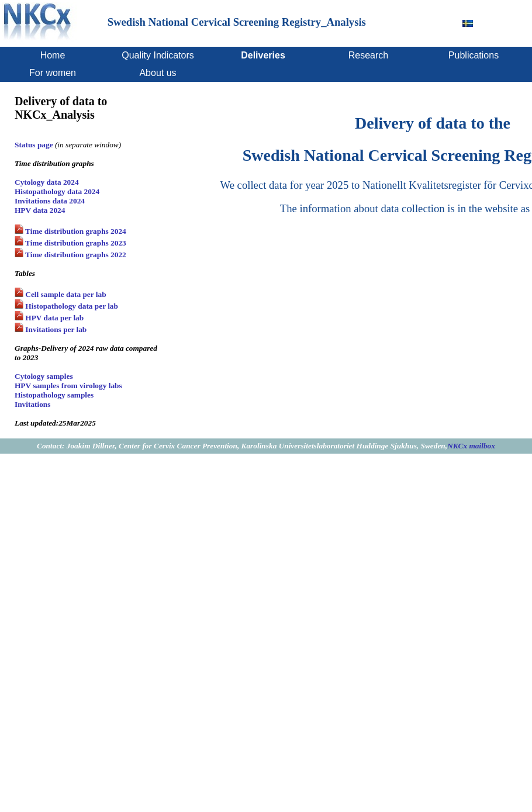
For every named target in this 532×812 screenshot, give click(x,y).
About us (158, 73)
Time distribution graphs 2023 (75, 243)
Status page (35, 145)
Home (53, 55)
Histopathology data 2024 (57, 191)
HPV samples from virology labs (68, 386)
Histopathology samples (54, 395)
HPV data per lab (53, 318)
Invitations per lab (55, 329)
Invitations (32, 404)
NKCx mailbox (471, 446)
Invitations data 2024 (50, 201)
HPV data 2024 (40, 210)
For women (53, 73)
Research (368, 55)
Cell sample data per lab (65, 294)
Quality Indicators (158, 55)
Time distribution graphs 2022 (75, 255)
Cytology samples (44, 376)
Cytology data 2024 (47, 182)
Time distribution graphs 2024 (75, 231)
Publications (474, 55)
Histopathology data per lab (71, 306)
